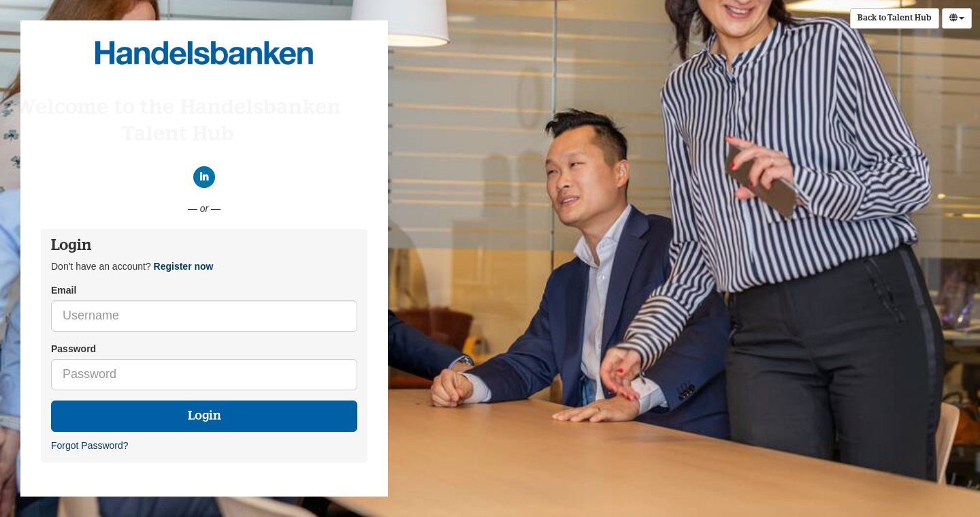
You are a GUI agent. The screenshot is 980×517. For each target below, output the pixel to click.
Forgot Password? (90, 445)
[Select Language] (957, 18)
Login (205, 416)
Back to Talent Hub (895, 18)
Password (73, 349)
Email (64, 290)
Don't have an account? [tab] (132, 266)
